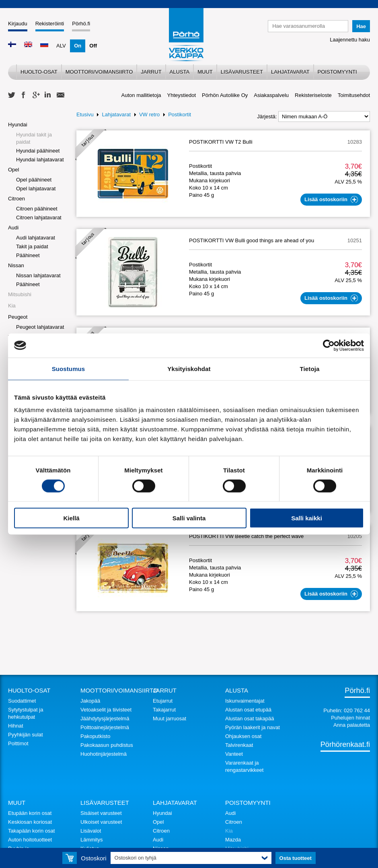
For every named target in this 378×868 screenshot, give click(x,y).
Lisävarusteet (242, 72)
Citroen (16, 199)
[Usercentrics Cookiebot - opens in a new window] (329, 345)
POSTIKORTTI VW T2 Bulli (221, 142)
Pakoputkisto (95, 736)
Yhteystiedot (182, 95)
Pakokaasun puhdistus (107, 745)
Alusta (180, 72)
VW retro (149, 114)
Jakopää (90, 701)
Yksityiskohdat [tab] (189, 368)
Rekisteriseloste (313, 95)
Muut (205, 72)
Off (93, 46)
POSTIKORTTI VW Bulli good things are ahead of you (252, 240)
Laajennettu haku (350, 40)
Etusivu (85, 114)
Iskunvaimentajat (245, 701)
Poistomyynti (337, 72)
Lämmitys (92, 840)
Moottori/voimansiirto (99, 72)
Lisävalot (91, 831)
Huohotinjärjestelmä (104, 754)
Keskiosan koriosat (30, 822)
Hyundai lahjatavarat (40, 160)
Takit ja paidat (32, 246)
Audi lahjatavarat (36, 238)
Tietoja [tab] (310, 368)
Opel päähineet (34, 180)
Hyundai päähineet (38, 151)
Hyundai (18, 125)
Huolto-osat (39, 72)
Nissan (16, 265)
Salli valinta (189, 518)
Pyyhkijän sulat (26, 735)
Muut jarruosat (169, 719)
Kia (12, 306)
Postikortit (180, 114)
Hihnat (16, 726)
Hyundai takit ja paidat (34, 138)
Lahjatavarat (290, 72)
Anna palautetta (352, 725)
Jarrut (151, 72)
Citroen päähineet (37, 209)
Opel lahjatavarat (36, 189)
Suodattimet (22, 701)
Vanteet (234, 754)
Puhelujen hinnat (350, 718)
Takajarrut (164, 710)
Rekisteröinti (50, 24)
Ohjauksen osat (243, 736)
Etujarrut (163, 701)
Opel (13, 170)
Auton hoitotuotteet (30, 840)
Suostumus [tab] (69, 368)
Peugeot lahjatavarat (40, 327)
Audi (13, 228)
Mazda (233, 840)
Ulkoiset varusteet (101, 822)
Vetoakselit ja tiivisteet (106, 710)
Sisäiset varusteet (101, 813)
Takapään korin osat (31, 831)
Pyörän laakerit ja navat (253, 727)
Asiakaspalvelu (271, 95)
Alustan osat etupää (248, 710)
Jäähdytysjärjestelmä (105, 719)
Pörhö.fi (81, 24)
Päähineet (28, 255)
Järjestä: (267, 116)
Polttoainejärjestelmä (105, 727)
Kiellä (71, 518)
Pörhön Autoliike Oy (225, 95)
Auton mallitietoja (141, 95)
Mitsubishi (20, 294)
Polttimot (18, 743)
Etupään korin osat (30, 813)
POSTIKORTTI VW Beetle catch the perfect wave (246, 536)
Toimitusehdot (354, 95)
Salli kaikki (307, 518)
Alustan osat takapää (250, 719)
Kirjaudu (18, 24)
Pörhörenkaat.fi (345, 744)
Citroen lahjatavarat (39, 218)
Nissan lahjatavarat (38, 275)
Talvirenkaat (239, 745)
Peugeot (18, 317)
